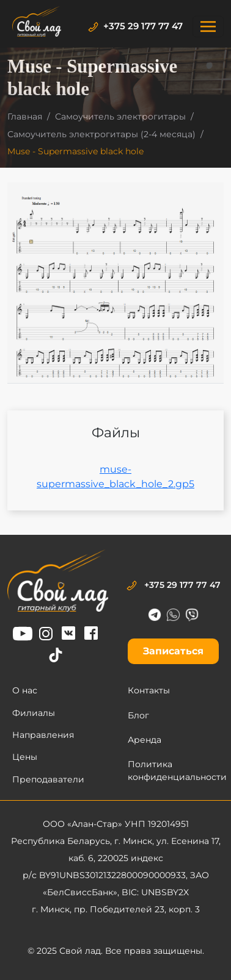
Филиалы (34, 713)
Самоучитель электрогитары (120, 116)
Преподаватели (48, 779)
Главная (25, 116)
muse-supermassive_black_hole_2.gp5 (116, 477)
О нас (25, 690)
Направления (43, 735)
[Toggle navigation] (208, 27)
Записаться (173, 651)
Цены (25, 757)
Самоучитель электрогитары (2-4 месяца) (101, 134)
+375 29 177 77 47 (135, 26)
